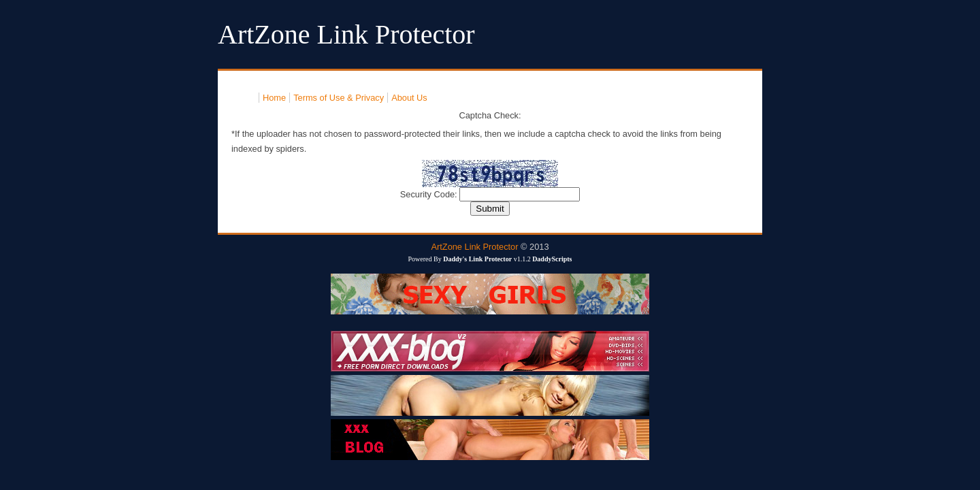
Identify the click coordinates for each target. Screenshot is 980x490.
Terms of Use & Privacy (339, 98)
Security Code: (430, 194)
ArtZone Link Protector (474, 247)
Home (274, 98)
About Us (409, 98)
